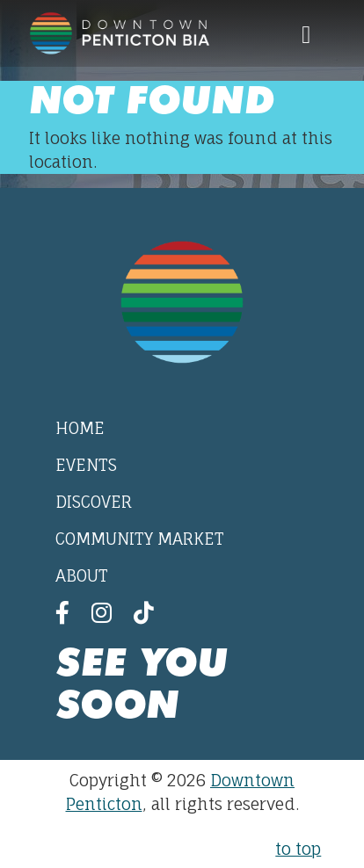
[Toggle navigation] (306, 33)
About (82, 575)
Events (86, 465)
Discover (94, 502)
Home (80, 428)
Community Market (140, 539)
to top (298, 849)
